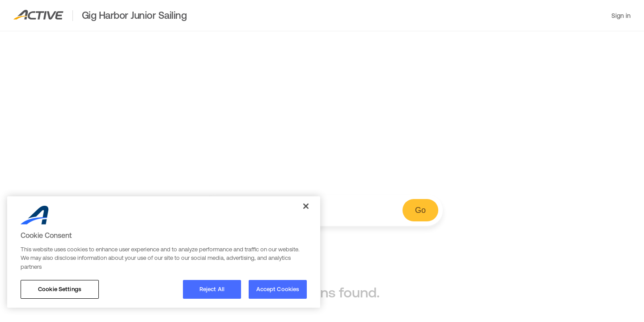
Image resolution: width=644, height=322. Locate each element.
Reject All (212, 289)
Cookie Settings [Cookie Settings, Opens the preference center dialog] (60, 289)
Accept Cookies (278, 289)
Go (420, 210)
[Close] (306, 206)
